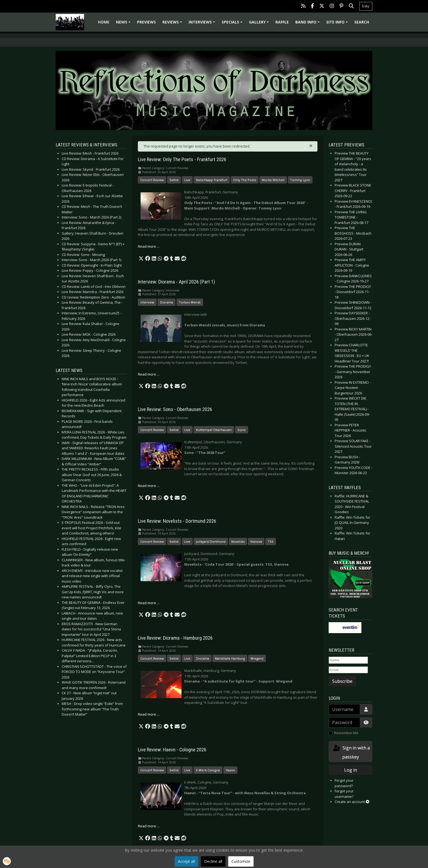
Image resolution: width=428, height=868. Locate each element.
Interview (147, 302)
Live (187, 180)
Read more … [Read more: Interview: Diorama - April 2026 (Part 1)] (149, 374)
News (124, 24)
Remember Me (346, 733)
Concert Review (152, 180)
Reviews (173, 24)
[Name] (348, 660)
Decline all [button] (213, 861)
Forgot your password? (344, 783)
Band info (308, 24)
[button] (141, 259)
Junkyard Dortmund (211, 541)
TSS (271, 541)
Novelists (238, 541)
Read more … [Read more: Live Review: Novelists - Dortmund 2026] (149, 603)
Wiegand (257, 658)
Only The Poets (245, 180)
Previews (146, 22)
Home (104, 22)
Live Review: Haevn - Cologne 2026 (172, 750)
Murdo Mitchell (273, 180)
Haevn (230, 770)
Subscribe (342, 681)
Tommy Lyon (300, 180)
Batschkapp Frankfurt (212, 180)
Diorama (167, 302)
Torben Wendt (190, 302)
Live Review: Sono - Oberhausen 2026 (175, 409)
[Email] (348, 670)
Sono (242, 430)
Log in (351, 770)
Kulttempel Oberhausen (214, 430)
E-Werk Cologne (208, 770)
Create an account (352, 802)
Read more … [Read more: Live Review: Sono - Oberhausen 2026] (149, 486)
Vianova (256, 541)
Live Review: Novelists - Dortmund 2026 (177, 521)
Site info (338, 24)
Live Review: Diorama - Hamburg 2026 (175, 638)
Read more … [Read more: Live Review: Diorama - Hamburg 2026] (149, 714)
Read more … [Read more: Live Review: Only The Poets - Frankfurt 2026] (149, 246)
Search (362, 22)
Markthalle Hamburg (230, 658)
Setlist (174, 180)
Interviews (203, 24)
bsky (366, 6)
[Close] (311, 146)
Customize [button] (241, 861)
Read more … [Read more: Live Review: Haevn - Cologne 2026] (149, 826)
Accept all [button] (186, 861)
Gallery (260, 24)
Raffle (282, 22)
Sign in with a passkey (351, 752)
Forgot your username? (344, 794)
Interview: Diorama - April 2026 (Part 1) (176, 282)
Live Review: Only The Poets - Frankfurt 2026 (182, 160)
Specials (233, 24)
